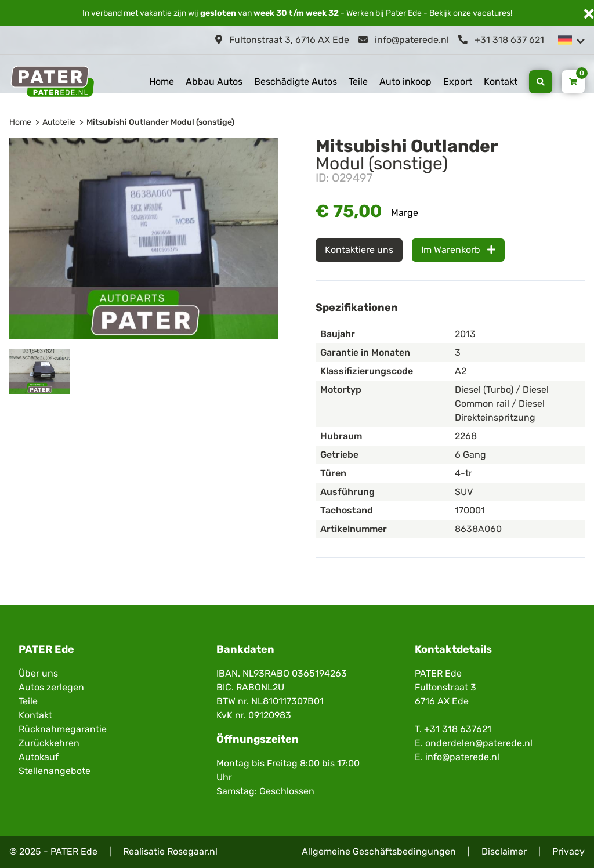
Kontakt (501, 82)
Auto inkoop (405, 82)
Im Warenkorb (458, 250)
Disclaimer (504, 851)
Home (162, 82)
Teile (358, 82)
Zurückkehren (49, 743)
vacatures (492, 13)
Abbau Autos (214, 82)
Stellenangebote (55, 771)
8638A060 (478, 529)
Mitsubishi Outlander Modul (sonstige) (160, 122)
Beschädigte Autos (296, 82)
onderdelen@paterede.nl (479, 743)
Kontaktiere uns (359, 250)
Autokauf (39, 757)
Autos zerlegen (51, 687)
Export (458, 82)
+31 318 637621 (458, 729)
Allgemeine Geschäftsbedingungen (379, 851)
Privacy (568, 851)
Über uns (38, 673)
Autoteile (59, 122)
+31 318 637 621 (501, 40)
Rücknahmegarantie (63, 729)
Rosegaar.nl (192, 851)
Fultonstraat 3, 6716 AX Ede (282, 40)
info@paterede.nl (404, 40)
